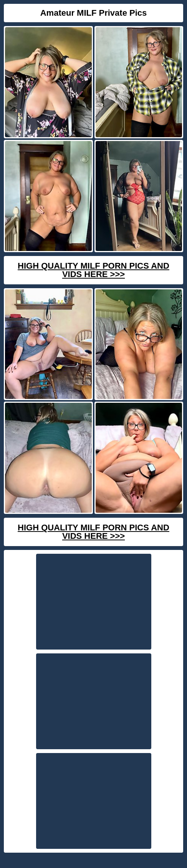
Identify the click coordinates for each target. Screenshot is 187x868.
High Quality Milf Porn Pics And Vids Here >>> (93, 270)
